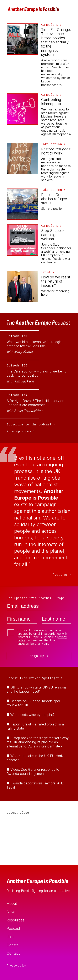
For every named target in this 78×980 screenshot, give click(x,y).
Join (10, 937)
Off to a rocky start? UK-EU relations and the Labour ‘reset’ (37, 689)
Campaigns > (51, 25)
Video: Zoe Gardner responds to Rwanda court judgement (33, 772)
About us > (62, 575)
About (12, 903)
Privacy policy (16, 966)
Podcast (13, 928)
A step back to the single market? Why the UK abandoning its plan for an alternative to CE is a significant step (38, 742)
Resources (16, 920)
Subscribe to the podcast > (31, 424)
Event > (48, 272)
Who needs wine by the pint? (32, 715)
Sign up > (39, 656)
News (12, 912)
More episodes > (21, 431)
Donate (13, 945)
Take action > (53, 144)
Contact (13, 953)
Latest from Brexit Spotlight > (35, 678)
